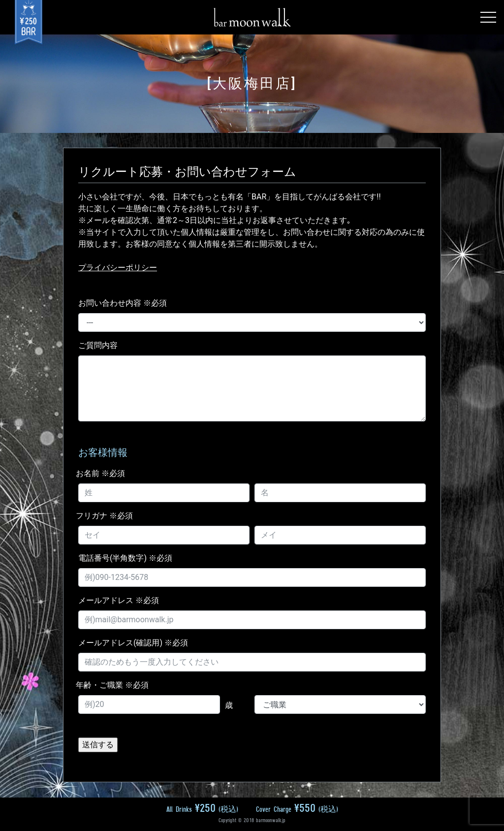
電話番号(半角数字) (125, 558)
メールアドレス (119, 600)
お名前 (100, 473)
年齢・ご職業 (112, 685)
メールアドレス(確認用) (133, 643)
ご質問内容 (98, 345)
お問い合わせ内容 (123, 303)
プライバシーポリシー (118, 268)
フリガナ (104, 516)
